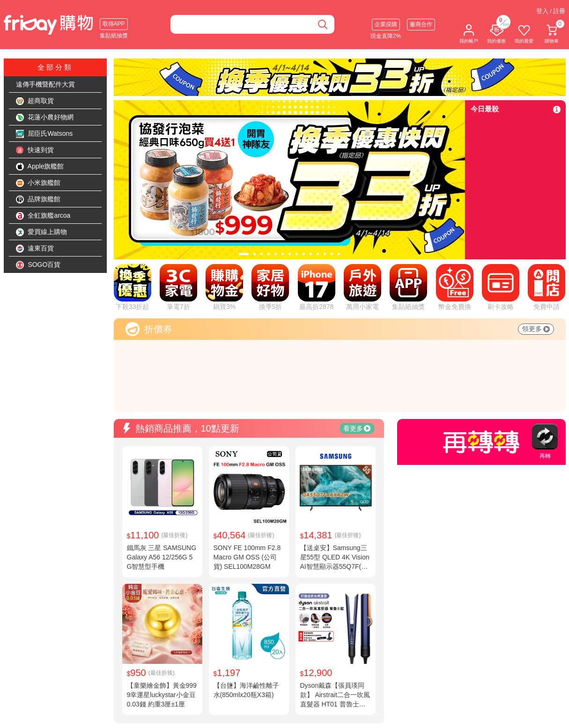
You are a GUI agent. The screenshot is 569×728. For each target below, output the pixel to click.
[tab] (244, 254)
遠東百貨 (35, 249)
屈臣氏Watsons (44, 134)
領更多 (536, 329)
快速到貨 (35, 150)
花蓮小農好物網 (45, 118)
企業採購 (386, 24)
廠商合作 (421, 24)
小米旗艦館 (38, 183)
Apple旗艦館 (40, 167)
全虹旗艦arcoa (43, 216)
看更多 (357, 428)
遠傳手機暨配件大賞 (45, 84)
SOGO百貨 (38, 265)
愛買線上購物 (42, 232)
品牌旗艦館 (38, 199)
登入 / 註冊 (551, 11)
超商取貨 (35, 101)
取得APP (114, 24)
